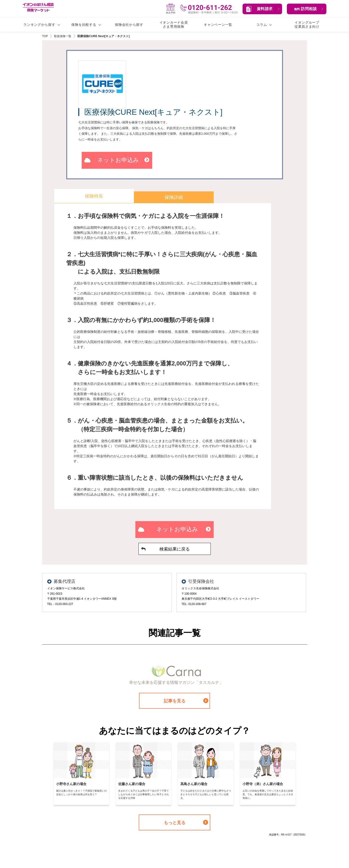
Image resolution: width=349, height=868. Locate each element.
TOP (45, 36)
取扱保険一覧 (63, 36)
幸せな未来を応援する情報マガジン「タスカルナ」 (176, 683)
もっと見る (175, 823)
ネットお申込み (118, 160)
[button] (262, 9)
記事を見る (175, 701)
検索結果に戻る (175, 549)
